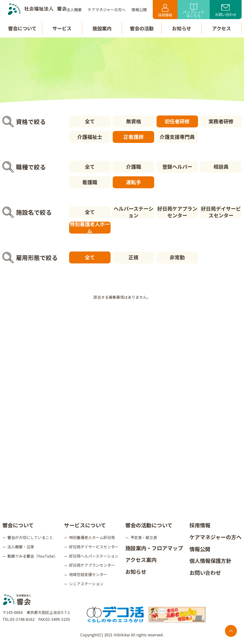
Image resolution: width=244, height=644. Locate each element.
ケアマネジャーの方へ (216, 537)
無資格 (134, 121)
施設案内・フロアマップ (154, 548)
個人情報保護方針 (210, 560)
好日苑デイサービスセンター (221, 212)
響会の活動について (149, 525)
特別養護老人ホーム (90, 228)
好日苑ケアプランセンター (177, 212)
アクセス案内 (141, 560)
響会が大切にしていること (30, 537)
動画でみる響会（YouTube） (33, 556)
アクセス (221, 28)
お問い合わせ (226, 11)
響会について (18, 525)
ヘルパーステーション (134, 212)
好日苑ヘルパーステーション (94, 556)
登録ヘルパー (177, 167)
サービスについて (85, 525)
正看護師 (133, 137)
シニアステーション (86, 584)
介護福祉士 (90, 137)
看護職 (90, 182)
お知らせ (136, 571)
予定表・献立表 (144, 537)
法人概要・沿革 (21, 547)
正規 (133, 257)
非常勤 (177, 257)
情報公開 (200, 549)
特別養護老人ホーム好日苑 (92, 537)
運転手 (134, 182)
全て (90, 121)
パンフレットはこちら (194, 11)
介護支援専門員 (177, 137)
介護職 (134, 167)
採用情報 (165, 11)
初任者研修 (177, 121)
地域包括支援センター (88, 574)
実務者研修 (221, 121)
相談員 (221, 167)
